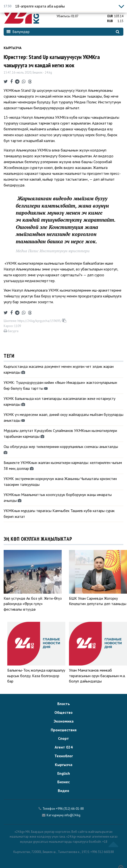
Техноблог (64, 756)
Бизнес (63, 782)
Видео (63, 791)
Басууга (11, 331)
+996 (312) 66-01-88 (70, 809)
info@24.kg (72, 815)
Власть (64, 704)
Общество (63, 712)
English (64, 773)
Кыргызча (13, 48)
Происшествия (64, 730)
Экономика (64, 721)
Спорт (63, 738)
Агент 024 (64, 747)
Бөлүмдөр (18, 32)
